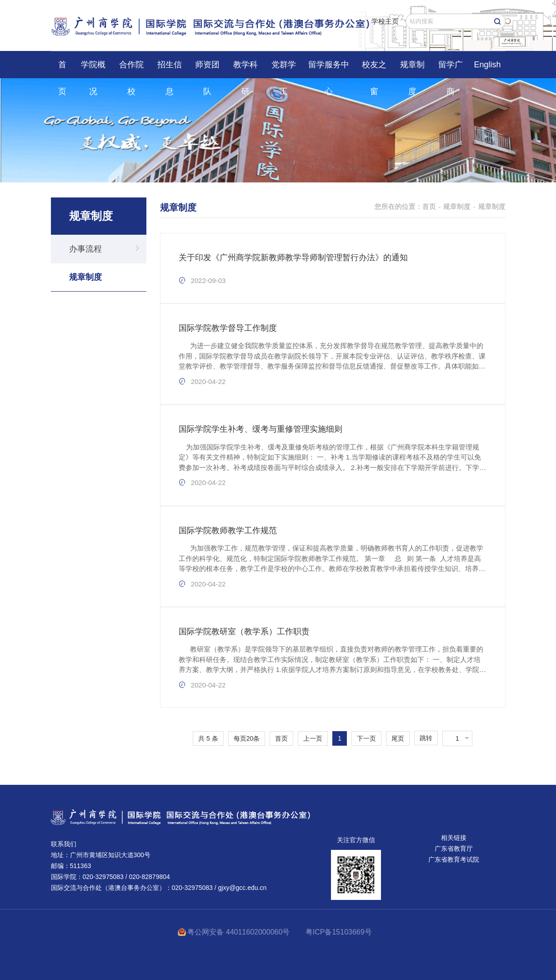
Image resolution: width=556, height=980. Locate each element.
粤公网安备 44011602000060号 (239, 932)
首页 (62, 69)
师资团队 (207, 69)
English (487, 65)
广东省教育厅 (454, 849)
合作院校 (131, 69)
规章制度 (412, 69)
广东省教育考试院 (454, 859)
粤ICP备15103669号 (339, 932)
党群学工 (284, 69)
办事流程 (85, 249)
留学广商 (451, 69)
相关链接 (454, 838)
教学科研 (245, 69)
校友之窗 (374, 69)
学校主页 (385, 21)
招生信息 (170, 69)
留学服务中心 (329, 69)
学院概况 (93, 69)
